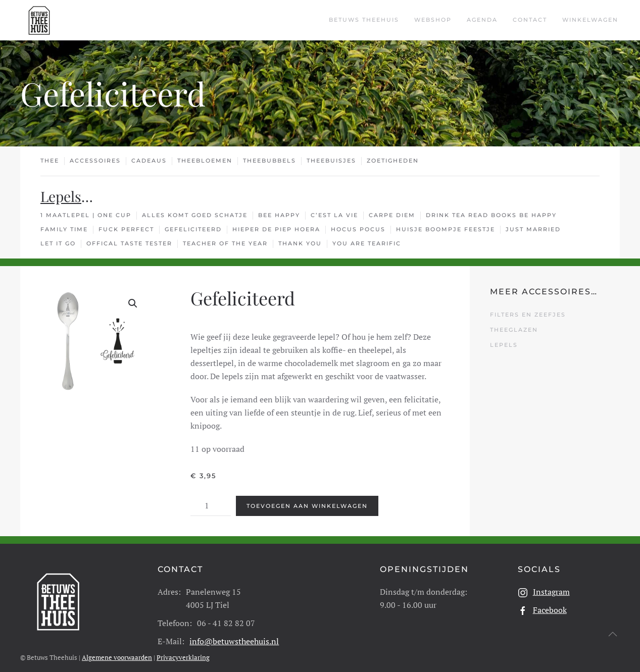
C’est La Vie (334, 215)
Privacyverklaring (183, 646)
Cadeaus (149, 161)
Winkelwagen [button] (590, 20)
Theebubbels (269, 161)
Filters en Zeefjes (528, 315)
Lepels (61, 196)
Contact (530, 20)
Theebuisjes (331, 161)
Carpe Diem (392, 215)
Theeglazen (514, 330)
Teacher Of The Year (225, 243)
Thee (50, 161)
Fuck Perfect (126, 229)
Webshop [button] (433, 20)
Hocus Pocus (358, 229)
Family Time (64, 229)
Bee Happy (279, 215)
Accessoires (95, 161)
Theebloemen (205, 161)
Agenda (482, 20)
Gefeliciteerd (193, 229)
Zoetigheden (393, 161)
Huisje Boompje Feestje (446, 229)
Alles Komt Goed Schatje (195, 215)
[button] (133, 303)
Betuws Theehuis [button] (364, 20)
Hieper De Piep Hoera (276, 229)
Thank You (300, 243)
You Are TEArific (367, 243)
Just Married (533, 229)
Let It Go (58, 243)
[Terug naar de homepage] (39, 20)
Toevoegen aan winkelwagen (307, 495)
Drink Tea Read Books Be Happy (491, 215)
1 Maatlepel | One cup (86, 215)
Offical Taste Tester (129, 243)
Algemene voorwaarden (117, 646)
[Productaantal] (211, 495)
